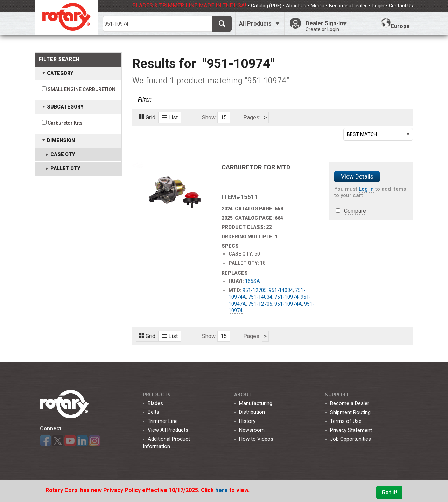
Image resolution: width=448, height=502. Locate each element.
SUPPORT (337, 395)
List (170, 117)
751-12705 (260, 304)
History (247, 421)
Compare (355, 211)
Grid (147, 117)
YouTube (70, 441)
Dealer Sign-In (326, 26)
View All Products (168, 430)
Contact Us (401, 6)
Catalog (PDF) (266, 6)
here (222, 490)
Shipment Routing (350, 412)
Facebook (45, 441)
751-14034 (260, 297)
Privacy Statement (351, 430)
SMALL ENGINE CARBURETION (82, 89)
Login (378, 6)
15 (224, 117)
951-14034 (281, 290)
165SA (253, 281)
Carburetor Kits (65, 123)
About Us (296, 6)
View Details (357, 176)
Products (157, 395)
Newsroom (252, 430)
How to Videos (256, 439)
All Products (255, 24)
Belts (153, 412)
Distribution (252, 412)
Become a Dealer (348, 6)
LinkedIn (82, 441)
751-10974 (286, 297)
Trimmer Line (163, 421)
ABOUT (243, 395)
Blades (155, 403)
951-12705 (255, 290)
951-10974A (288, 304)
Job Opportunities (351, 439)
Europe (395, 23)
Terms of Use (346, 421)
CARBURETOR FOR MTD (256, 167)
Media (318, 6)
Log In (366, 189)
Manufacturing (256, 403)
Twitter (58, 441)
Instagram (94, 441)
